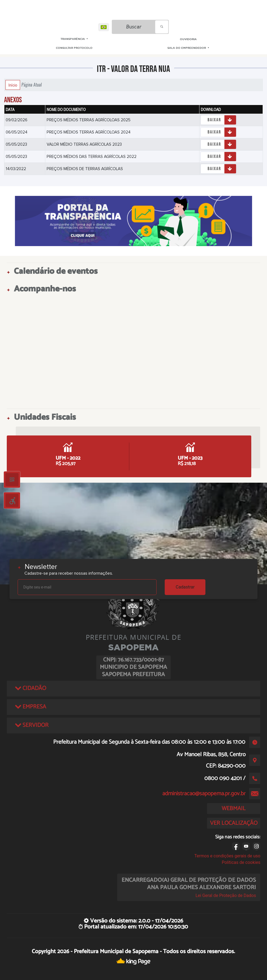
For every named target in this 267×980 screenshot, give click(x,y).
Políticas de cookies (241, 862)
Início (13, 85)
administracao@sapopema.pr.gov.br (204, 794)
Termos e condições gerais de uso (227, 856)
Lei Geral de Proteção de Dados (226, 895)
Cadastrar (185, 587)
